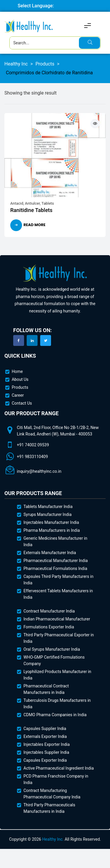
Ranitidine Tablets (31, 210)
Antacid (17, 203)
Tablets (48, 203)
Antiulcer (32, 203)
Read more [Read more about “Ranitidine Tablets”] (34, 225)
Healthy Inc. (53, 839)
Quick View (95, 124)
